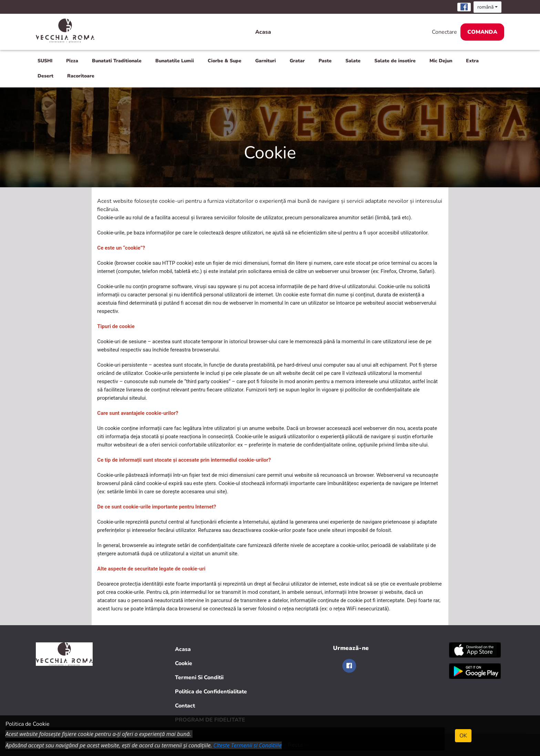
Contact (185, 706)
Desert (45, 76)
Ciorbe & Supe (225, 61)
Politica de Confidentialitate (211, 692)
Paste (325, 61)
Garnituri (266, 61)
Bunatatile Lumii (175, 61)
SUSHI (45, 61)
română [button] (485, 7)
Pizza (72, 61)
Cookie (184, 663)
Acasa (263, 32)
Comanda (482, 32)
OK (463, 736)
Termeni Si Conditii (199, 678)
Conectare (444, 32)
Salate (353, 61)
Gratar (297, 61)
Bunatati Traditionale (117, 61)
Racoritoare (81, 76)
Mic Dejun (441, 61)
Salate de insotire (395, 61)
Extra (472, 61)
